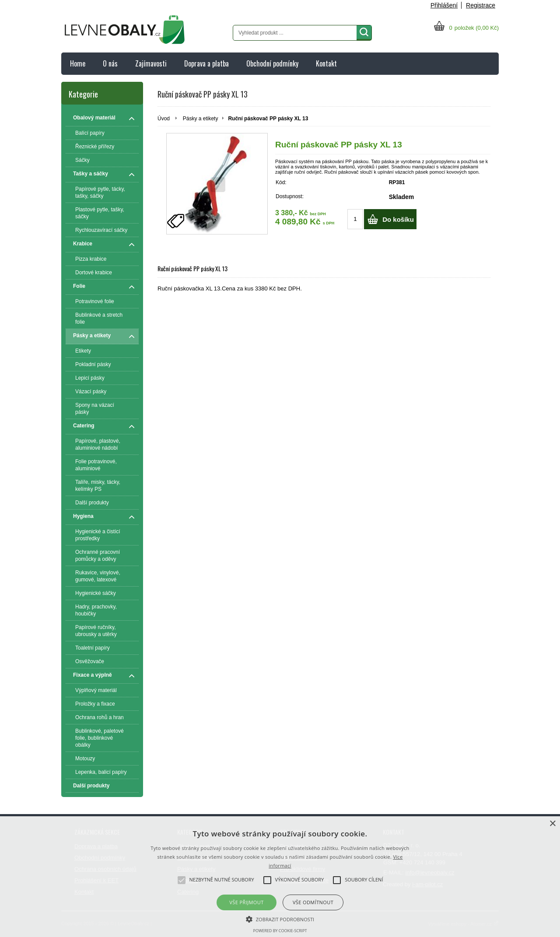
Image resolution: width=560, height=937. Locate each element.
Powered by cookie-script (280, 931)
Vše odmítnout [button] (313, 902)
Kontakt (326, 63)
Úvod (164, 119)
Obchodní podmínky (272, 63)
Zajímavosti (151, 63)
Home (78, 63)
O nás (110, 63)
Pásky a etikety (201, 119)
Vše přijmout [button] (246, 902)
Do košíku (398, 219)
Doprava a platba (206, 63)
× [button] (552, 824)
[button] (280, 919)
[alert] (280, 877)
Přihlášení (444, 5)
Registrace (481, 5)
